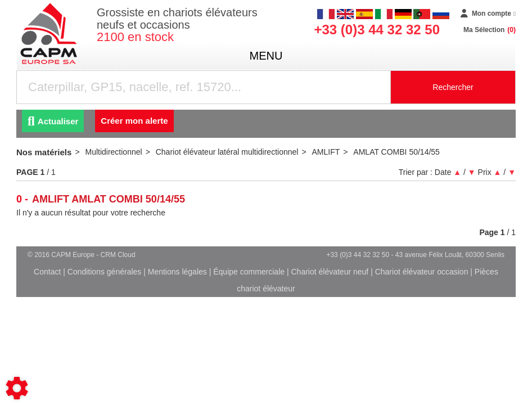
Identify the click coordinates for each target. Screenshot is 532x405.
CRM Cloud (118, 255)
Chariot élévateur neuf (330, 272)
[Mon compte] (488, 14)
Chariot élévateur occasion (422, 272)
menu (266, 56)
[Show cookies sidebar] (17, 388)
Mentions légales (177, 272)
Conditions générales (105, 272)
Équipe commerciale (249, 272)
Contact (47, 272)
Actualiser (53, 121)
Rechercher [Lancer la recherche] (453, 87)
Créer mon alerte (134, 121)
